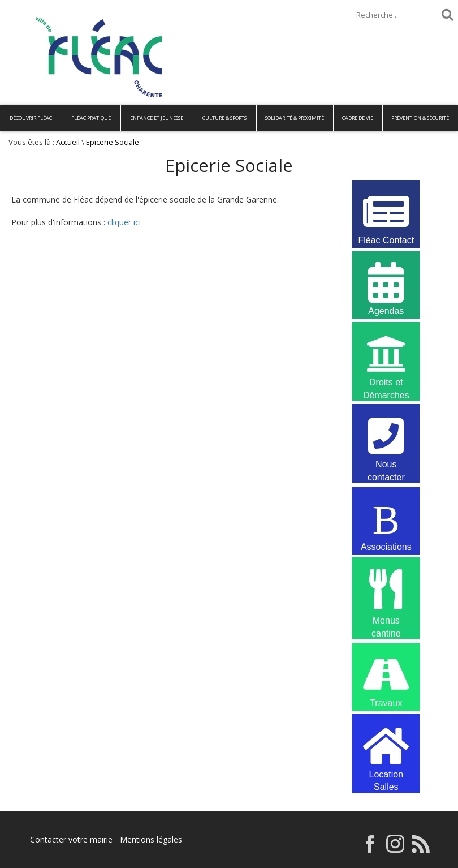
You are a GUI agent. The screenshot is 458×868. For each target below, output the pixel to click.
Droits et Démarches (386, 360)
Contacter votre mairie (71, 839)
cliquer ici (124, 222)
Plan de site (72, 9)
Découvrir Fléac (31, 118)
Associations (386, 524)
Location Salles (386, 753)
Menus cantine (386, 596)
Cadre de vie (358, 118)
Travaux (386, 680)
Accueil (18, 9)
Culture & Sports (224, 118)
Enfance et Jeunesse (157, 118)
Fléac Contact (386, 217)
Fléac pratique (91, 118)
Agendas (386, 288)
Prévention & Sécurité (420, 118)
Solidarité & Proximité (295, 118)
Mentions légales (151, 839)
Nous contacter (386, 442)
